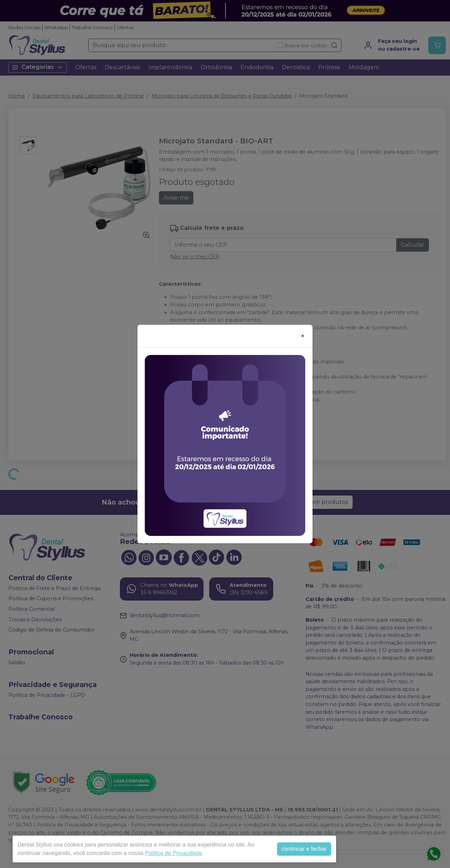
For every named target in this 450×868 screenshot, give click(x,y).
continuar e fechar (304, 849)
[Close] (303, 336)
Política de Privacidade (173, 853)
